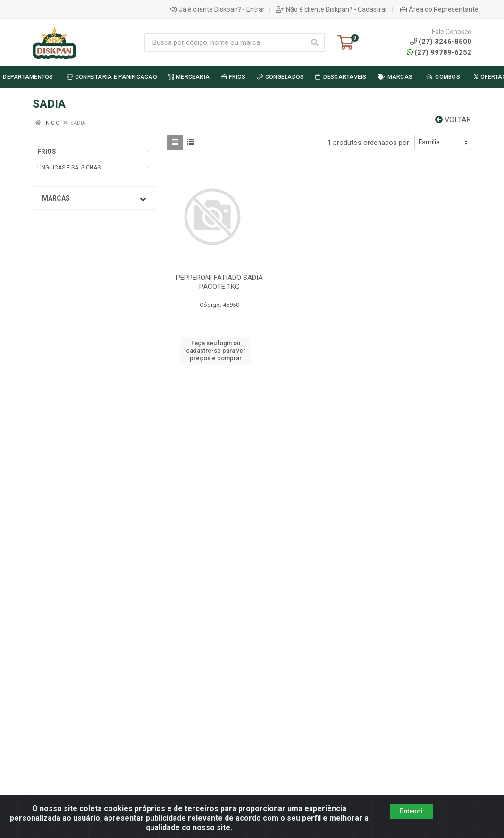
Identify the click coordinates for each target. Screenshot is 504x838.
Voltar (453, 120)
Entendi (411, 811)
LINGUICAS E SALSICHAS (69, 168)
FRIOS (47, 152)
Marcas (94, 199)
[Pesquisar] (315, 42)
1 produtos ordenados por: (369, 143)
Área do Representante (439, 9)
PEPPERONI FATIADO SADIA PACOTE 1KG (219, 282)
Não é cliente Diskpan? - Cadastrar (332, 9)
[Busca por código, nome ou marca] (225, 42)
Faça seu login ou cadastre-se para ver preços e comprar (216, 351)
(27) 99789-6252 (439, 52)
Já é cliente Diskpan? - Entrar (218, 9)
